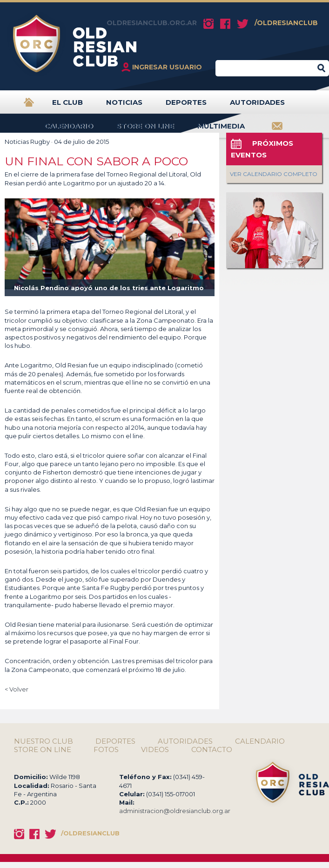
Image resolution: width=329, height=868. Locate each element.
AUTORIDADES (257, 106)
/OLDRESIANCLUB (286, 23)
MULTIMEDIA (221, 130)
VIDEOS (155, 750)
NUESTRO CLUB (44, 741)
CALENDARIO (69, 130)
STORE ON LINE (145, 130)
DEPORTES (186, 106)
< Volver (17, 689)
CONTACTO (212, 750)
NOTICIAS (124, 106)
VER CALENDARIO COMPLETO (274, 174)
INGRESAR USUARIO (167, 67)
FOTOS (106, 750)
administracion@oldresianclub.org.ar (175, 811)
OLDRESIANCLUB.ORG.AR (152, 23)
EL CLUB (67, 106)
